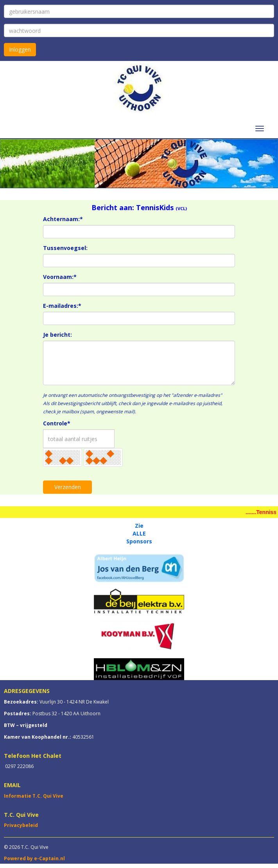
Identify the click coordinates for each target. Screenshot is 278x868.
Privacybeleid (21, 825)
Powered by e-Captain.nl (34, 858)
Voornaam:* (60, 277)
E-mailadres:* (62, 306)
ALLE (139, 533)
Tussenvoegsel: (65, 248)
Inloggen (20, 49)
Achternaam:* (63, 219)
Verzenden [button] (68, 487)
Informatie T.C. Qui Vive (34, 796)
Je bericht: (57, 335)
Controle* (57, 423)
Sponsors (139, 541)
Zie (139, 526)
